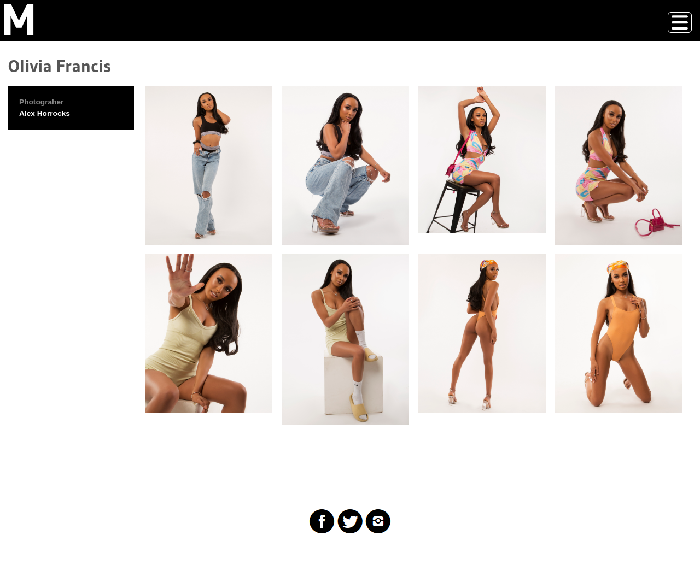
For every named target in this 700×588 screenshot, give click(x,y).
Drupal (62, 558)
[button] (209, 165)
